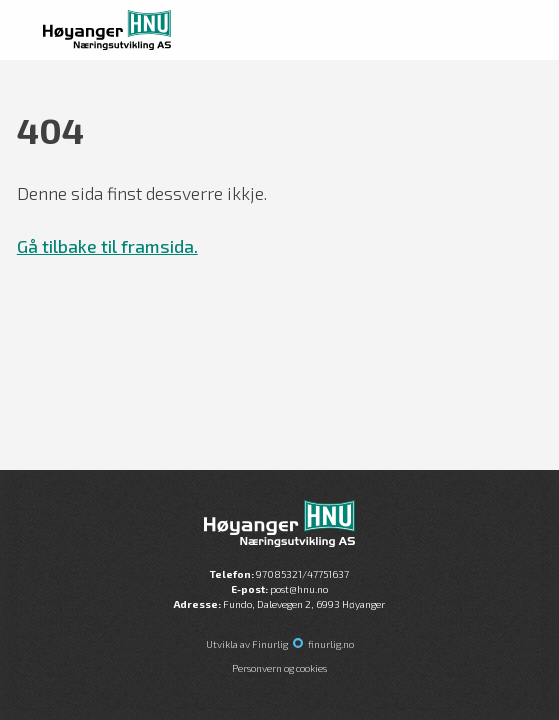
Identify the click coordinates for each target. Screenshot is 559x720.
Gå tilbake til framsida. (107, 246)
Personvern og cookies (279, 668)
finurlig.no (331, 644)
